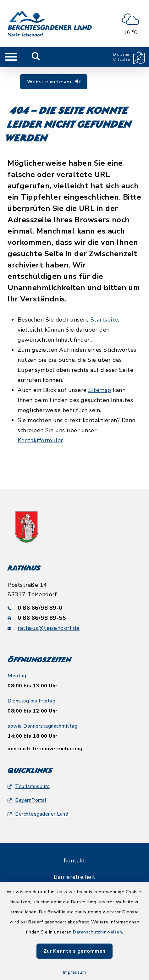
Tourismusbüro (29, 786)
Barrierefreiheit (75, 877)
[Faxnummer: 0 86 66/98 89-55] (74, 618)
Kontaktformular (40, 440)
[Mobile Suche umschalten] (36, 57)
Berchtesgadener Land (38, 814)
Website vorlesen (54, 82)
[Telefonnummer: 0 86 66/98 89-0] (74, 608)
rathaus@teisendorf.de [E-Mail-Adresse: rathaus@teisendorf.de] (49, 628)
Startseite (104, 320)
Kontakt (75, 861)
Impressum (75, 972)
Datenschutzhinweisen (97, 932)
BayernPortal (27, 800)
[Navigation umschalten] (11, 57)
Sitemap (100, 390)
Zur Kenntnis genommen (74, 951)
